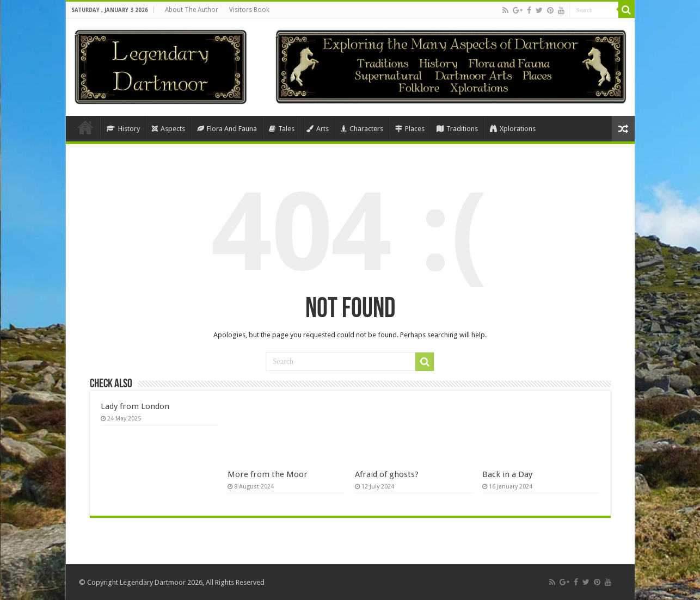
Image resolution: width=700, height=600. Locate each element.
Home (85, 127)
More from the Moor (268, 474)
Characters (362, 129)
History (123, 129)
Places (410, 129)
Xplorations (513, 129)
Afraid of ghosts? (387, 474)
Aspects (168, 129)
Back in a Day (507, 474)
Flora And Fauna (227, 129)
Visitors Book (249, 10)
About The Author (192, 10)
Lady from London (135, 406)
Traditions (457, 129)
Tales (282, 129)
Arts (318, 129)
